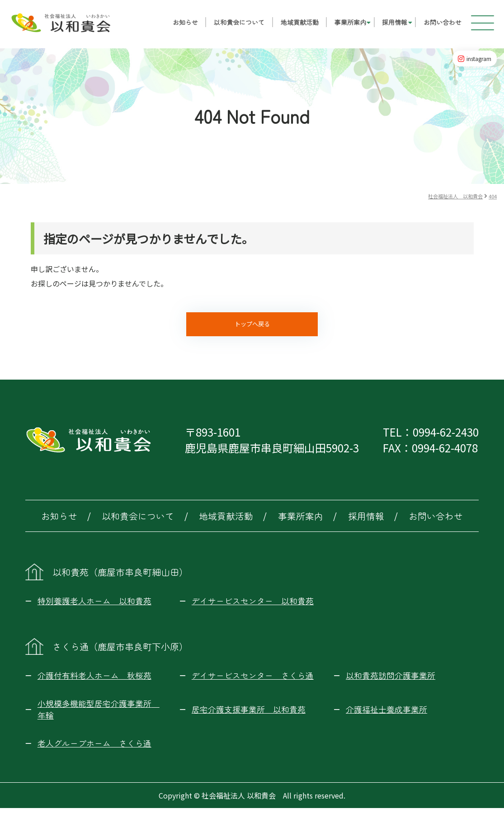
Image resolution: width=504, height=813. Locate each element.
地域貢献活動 (293, 25)
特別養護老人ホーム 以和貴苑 (94, 606)
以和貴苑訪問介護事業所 (391, 680)
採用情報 (388, 25)
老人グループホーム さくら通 (94, 748)
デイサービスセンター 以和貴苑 (253, 606)
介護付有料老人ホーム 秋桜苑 (94, 680)
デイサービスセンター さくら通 (253, 680)
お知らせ (179, 25)
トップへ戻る (252, 327)
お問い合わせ (436, 25)
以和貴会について (233, 25)
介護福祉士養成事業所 (386, 714)
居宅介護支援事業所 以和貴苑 (249, 714)
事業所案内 (344, 25)
